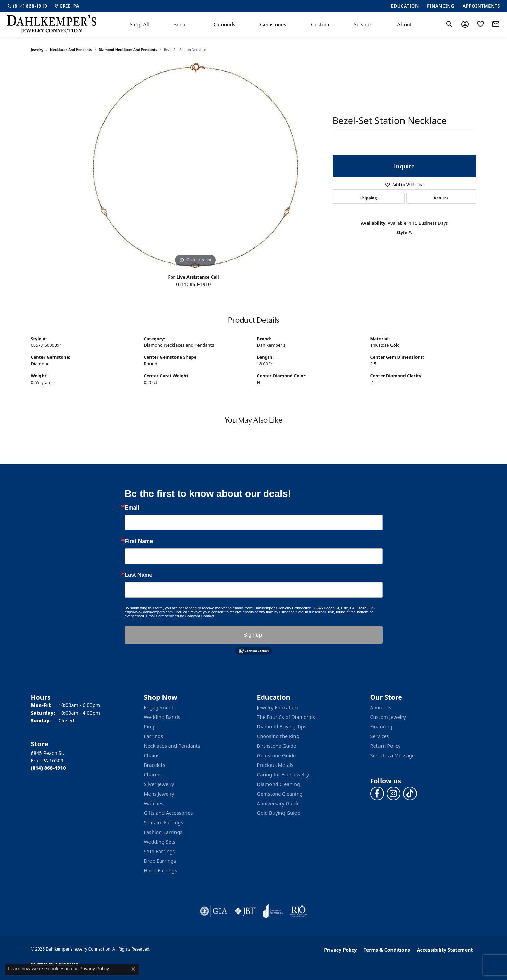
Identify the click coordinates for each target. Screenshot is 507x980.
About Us (381, 707)
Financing (381, 727)
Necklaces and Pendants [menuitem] (172, 746)
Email (132, 508)
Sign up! (253, 635)
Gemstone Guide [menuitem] (277, 755)
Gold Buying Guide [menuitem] (279, 813)
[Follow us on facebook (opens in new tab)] (377, 794)
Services (363, 24)
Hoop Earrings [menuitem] (161, 871)
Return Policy (385, 746)
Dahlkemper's (271, 345)
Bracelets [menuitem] (155, 765)
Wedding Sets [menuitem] (160, 842)
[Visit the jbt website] (245, 911)
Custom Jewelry (388, 717)
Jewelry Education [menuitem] (277, 707)
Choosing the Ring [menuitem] (278, 736)
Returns (441, 198)
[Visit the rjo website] (299, 911)
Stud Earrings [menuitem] (160, 851)
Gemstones (273, 24)
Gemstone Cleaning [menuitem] (280, 794)
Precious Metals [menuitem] (275, 765)
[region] (195, 166)
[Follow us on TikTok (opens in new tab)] (410, 794)
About (404, 24)
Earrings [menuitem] (154, 736)
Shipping (369, 198)
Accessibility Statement (445, 950)
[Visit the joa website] (273, 911)
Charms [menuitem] (153, 775)
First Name (139, 541)
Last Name (139, 575)
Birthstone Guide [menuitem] (277, 746)
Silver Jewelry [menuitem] (159, 784)
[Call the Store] (49, 768)
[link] (27, 6)
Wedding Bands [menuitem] (162, 717)
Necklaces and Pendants (71, 50)
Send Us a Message (393, 755)
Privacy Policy (340, 950)
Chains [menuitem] (152, 755)
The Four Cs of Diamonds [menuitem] (286, 717)
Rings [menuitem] (150, 727)
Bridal (180, 24)
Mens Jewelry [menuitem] (159, 794)
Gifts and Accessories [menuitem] (168, 813)
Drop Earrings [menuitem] (160, 861)
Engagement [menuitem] (159, 707)
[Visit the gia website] (214, 911)
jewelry (37, 50)
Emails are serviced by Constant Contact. (181, 616)
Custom (320, 24)
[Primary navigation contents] (271, 24)
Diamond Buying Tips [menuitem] (282, 727)
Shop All (139, 24)
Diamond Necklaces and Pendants (128, 50)
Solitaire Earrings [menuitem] (164, 823)
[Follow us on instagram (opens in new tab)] (394, 794)
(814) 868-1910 (193, 284)
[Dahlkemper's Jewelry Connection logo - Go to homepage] (51, 24)
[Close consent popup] (133, 969)
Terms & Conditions (387, 950)
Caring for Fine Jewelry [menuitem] (283, 775)
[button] (450, 24)
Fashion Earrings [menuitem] (163, 832)
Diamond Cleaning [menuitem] (279, 784)
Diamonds (223, 24)
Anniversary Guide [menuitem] (278, 803)
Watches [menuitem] (154, 803)
